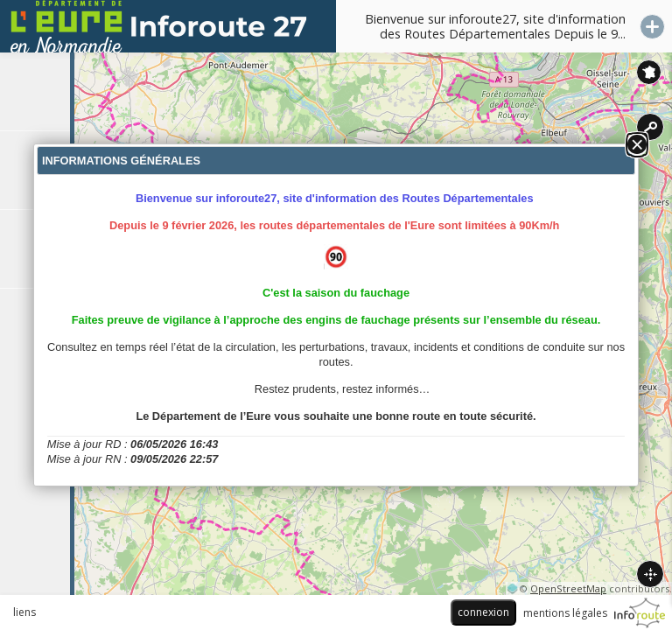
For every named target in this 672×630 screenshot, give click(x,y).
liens (24, 612)
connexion (483, 612)
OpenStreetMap (568, 588)
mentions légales (565, 613)
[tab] (35, 92)
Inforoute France (649, 72)
